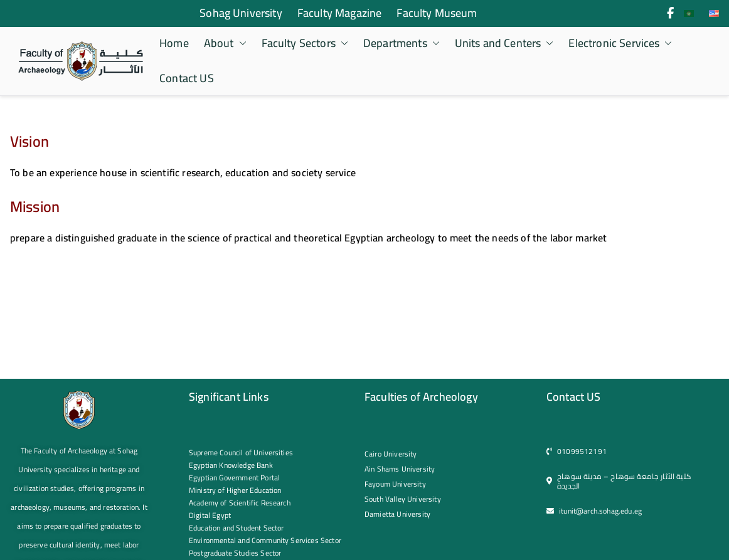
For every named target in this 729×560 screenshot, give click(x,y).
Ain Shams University (400, 469)
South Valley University (403, 499)
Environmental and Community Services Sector (265, 540)
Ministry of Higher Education (235, 490)
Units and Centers (504, 43)
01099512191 (582, 451)
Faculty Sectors (305, 43)
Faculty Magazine (340, 13)
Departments (402, 43)
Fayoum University (395, 484)
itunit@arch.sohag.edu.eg (600, 511)
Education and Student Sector (236, 528)
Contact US (187, 78)
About (225, 43)
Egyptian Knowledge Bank (231, 465)
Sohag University (241, 13)
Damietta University (397, 514)
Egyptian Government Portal (234, 478)
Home (174, 43)
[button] (240, 43)
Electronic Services (620, 43)
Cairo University (391, 454)
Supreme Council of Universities (241, 452)
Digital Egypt (210, 515)
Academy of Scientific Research (240, 503)
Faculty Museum (437, 13)
